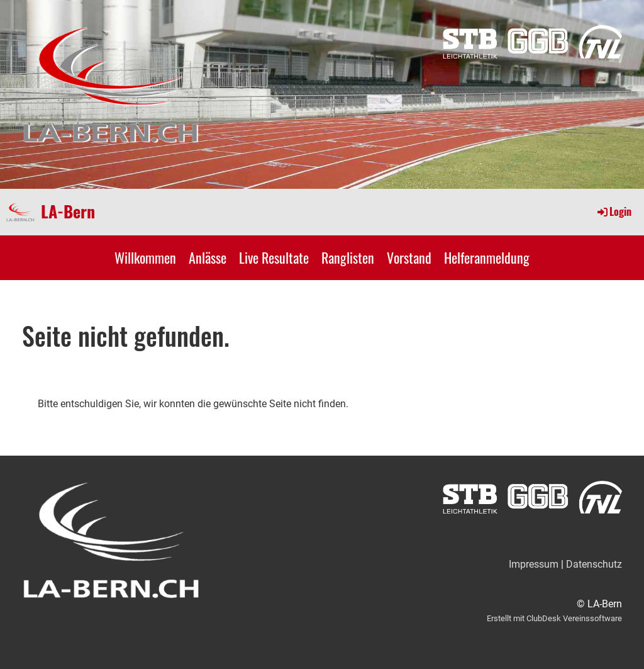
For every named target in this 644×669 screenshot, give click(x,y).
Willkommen (145, 257)
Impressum (534, 564)
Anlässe (208, 257)
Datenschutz (594, 564)
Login (613, 211)
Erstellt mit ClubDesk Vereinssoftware (554, 618)
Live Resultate (274, 257)
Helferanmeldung (487, 257)
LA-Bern (68, 211)
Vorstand (409, 257)
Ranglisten (348, 257)
